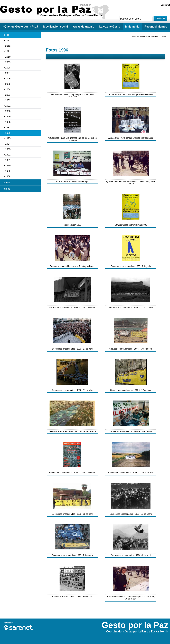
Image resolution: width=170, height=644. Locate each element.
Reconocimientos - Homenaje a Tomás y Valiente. (72, 266)
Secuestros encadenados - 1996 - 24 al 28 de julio (131, 473)
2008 (8, 68)
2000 (8, 111)
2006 (8, 79)
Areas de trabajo (84, 27)
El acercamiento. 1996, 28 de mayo (72, 181)
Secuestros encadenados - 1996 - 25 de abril (72, 514)
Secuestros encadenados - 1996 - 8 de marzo (72, 597)
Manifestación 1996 (72, 225)
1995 (8, 138)
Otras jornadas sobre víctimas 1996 (131, 225)
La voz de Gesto (110, 27)
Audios (6, 189)
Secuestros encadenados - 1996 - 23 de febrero (131, 431)
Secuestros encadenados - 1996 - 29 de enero (131, 514)
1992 (8, 155)
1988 (8, 176)
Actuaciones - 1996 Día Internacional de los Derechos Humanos (72, 139)
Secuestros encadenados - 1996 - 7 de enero (72, 555)
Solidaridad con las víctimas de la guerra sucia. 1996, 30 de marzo (131, 598)
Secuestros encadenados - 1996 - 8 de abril (131, 555)
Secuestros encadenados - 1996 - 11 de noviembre (72, 308)
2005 (8, 84)
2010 (8, 57)
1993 (8, 149)
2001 (8, 106)
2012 (8, 46)
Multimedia (132, 27)
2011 (8, 51)
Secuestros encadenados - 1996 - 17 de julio (72, 390)
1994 (8, 144)
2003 (8, 95)
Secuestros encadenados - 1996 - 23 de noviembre (72, 473)
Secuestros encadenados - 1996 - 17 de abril (72, 349)
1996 (8, 133)
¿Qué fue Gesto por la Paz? (20, 27)
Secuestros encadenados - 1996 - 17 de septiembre (72, 431)
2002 (8, 100)
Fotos (156, 37)
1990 (8, 166)
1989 (8, 171)
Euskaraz (165, 5)
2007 (8, 73)
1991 (8, 160)
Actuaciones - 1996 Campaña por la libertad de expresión (72, 96)
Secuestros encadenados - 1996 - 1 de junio (131, 266)
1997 (8, 127)
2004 (8, 89)
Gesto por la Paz (56, 12)
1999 (8, 117)
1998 (8, 122)
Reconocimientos (156, 27)
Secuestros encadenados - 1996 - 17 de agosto (131, 349)
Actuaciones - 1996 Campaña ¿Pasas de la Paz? (131, 94)
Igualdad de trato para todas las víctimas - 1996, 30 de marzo (131, 183)
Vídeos (6, 182)
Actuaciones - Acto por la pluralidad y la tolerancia (131, 138)
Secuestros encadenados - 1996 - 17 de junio (131, 390)
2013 (8, 40)
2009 (8, 62)
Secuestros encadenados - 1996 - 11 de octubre (131, 308)
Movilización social (56, 27)
